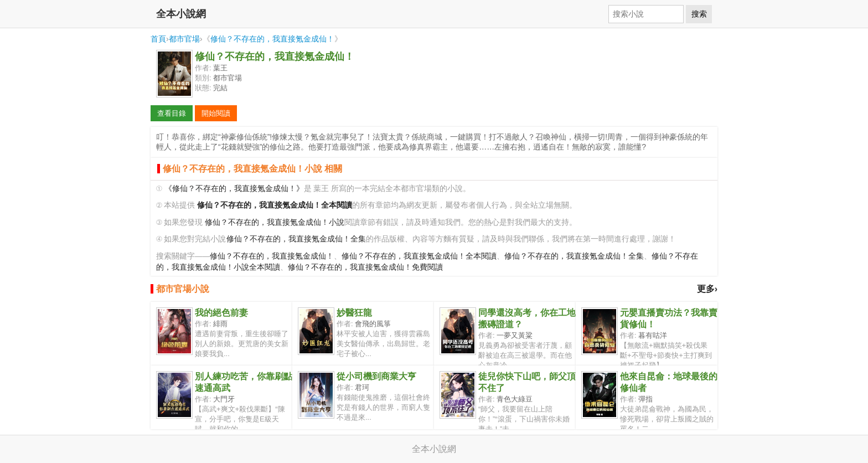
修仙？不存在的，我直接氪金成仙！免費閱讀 (365, 267)
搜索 (699, 14)
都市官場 (184, 39)
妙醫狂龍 (354, 313)
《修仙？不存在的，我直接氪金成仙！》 (234, 189)
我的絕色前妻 (221, 313)
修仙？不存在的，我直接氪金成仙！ (272, 39)
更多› (707, 289)
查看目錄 (172, 113)
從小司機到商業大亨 (376, 376)
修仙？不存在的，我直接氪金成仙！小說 (275, 222)
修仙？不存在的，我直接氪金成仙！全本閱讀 (419, 256)
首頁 (158, 39)
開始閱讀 (216, 113)
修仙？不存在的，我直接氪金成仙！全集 (296, 239)
